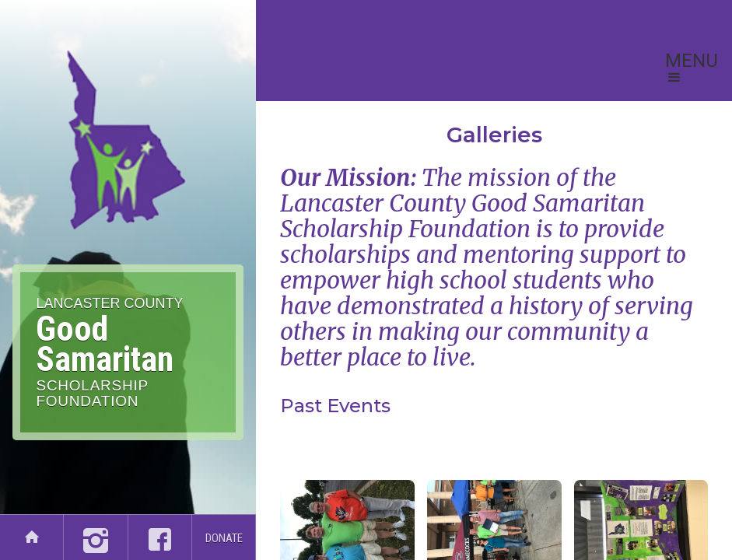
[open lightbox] (494, 441)
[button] (692, 70)
